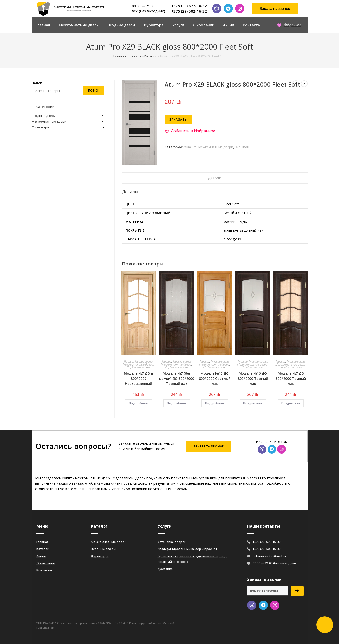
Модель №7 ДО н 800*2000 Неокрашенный (138, 378)
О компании (204, 25)
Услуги (178, 25)
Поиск (37, 83)
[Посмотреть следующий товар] (304, 84)
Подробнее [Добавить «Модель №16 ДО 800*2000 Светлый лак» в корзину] (215, 403)
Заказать (178, 119)
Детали (215, 178)
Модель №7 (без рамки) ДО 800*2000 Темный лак (177, 378)
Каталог (150, 56)
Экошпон (242, 147)
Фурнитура (154, 25)
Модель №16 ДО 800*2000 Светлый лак (215, 378)
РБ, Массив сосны (138, 367)
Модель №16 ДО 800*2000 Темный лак (253, 378)
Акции (229, 25)
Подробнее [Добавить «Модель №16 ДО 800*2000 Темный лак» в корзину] (253, 403)
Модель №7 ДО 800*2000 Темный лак (291, 378)
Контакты (252, 25)
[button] (275, 9)
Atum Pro (190, 147)
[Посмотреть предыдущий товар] (296, 84)
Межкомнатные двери (79, 25)
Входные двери (121, 25)
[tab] (215, 178)
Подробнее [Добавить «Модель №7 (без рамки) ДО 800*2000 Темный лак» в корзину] (177, 403)
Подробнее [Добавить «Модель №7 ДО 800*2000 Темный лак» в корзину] (291, 403)
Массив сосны (144, 362)
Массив (128, 362)
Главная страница (127, 56)
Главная (43, 25)
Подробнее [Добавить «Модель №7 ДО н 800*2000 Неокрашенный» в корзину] (138, 403)
